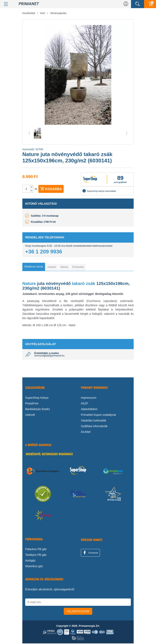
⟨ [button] (29, 133)
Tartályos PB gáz (36, 555)
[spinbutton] (26, 189)
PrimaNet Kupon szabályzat (98, 415)
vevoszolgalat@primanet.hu (49, 356)
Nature (29, 284)
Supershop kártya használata (99, 191)
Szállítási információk (94, 427)
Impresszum (89, 398)
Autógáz (30, 561)
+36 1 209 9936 (44, 252)
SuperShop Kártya (37, 398)
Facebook (90, 553)
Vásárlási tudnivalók (94, 421)
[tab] (35, 267)
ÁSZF (84, 404)
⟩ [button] (127, 133)
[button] (32, 187)
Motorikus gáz (34, 567)
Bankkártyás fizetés (37, 410)
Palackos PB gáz (36, 550)
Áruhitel (86, 432)
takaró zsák (83, 284)
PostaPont (32, 404)
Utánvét (30, 415)
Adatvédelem (89, 410)
